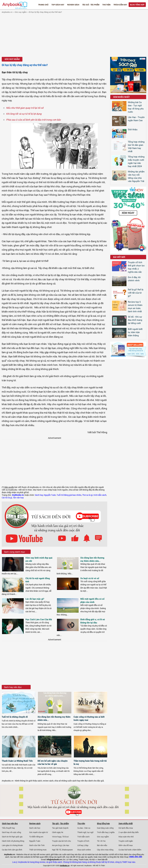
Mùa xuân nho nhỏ (126, 837)
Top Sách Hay (58, 5)
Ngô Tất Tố (57, 850)
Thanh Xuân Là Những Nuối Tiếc (17, 761)
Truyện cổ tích (83, 841)
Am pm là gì (57, 845)
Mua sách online (84, 850)
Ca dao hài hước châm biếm (130, 850)
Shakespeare (67, 850)
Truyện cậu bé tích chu (61, 841)
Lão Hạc (66, 845)
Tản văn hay (18, 498)
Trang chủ (43, 5)
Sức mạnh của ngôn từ (39, 832)
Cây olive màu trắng (105, 850)
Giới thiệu (133, 129)
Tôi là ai (65, 837)
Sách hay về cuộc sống (11, 832)
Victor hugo (57, 837)
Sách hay (39, 495)
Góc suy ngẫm (21, 12)
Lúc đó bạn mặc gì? (35, 599)
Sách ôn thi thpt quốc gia (12, 837)
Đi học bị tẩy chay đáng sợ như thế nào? (45, 12)
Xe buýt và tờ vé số (90, 578)
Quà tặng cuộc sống (105, 828)
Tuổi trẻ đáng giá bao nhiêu (69, 495)
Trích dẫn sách (83, 837)
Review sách (73, 5)
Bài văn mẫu (102, 845)
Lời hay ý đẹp (83, 845)
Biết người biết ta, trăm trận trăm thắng (135, 332)
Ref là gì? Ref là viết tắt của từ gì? (136, 293)
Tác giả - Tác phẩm (91, 5)
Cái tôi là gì (7, 498)
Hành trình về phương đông (13, 841)
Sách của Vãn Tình (37, 845)
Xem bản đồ (102, 859)
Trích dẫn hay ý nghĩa (106, 832)
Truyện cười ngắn (126, 841)
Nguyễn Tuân (50, 495)
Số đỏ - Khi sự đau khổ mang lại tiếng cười (135, 320)
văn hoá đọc (103, 854)
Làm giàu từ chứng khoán (12, 845)
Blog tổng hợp (137, 5)
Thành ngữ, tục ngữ (85, 832)
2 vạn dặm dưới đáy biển (129, 832)
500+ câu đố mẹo (126, 845)
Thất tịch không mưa (38, 850)
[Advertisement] (74, 35)
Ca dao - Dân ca (84, 828)
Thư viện (106, 5)
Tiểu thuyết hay (8, 828)
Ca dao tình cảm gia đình (12, 850)
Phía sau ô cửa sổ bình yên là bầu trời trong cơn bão (33, 120)
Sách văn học (35, 828)
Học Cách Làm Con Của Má (39, 619)
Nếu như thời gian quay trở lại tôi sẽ (25, 108)
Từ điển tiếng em (36, 837)
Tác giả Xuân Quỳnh (60, 828)
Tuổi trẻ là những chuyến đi (15, 717)
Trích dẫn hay (120, 5)
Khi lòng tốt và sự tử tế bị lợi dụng (24, 114)
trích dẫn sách (100, 495)
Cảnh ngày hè (58, 832)
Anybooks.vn (7, 12)
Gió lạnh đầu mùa (126, 828)
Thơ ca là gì (87, 495)
